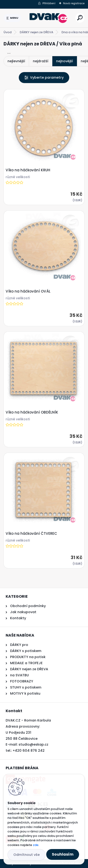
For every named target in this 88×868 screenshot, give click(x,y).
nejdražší (41, 61)
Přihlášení (49, 3)
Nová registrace (74, 3)
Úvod (8, 32)
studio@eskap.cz (33, 744)
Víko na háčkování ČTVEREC (31, 534)
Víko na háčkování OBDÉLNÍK (32, 412)
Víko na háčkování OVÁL (28, 291)
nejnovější (65, 61)
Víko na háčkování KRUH (28, 170)
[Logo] (48, 18)
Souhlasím (63, 854)
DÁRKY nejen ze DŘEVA (36, 32)
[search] (80, 18)
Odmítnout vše (27, 855)
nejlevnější (16, 61)
